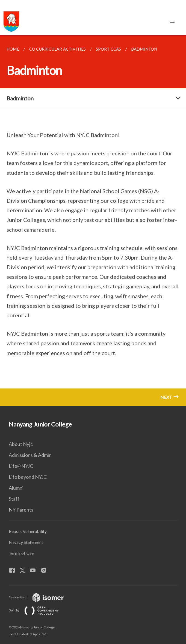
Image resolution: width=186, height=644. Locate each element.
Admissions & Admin (30, 455)
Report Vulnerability (28, 531)
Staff (14, 499)
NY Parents (21, 510)
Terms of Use (21, 553)
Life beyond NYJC (28, 477)
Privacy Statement (26, 542)
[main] (93, 221)
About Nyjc (21, 444)
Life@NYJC (21, 466)
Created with (41, 597)
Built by (38, 610)
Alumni (16, 488)
